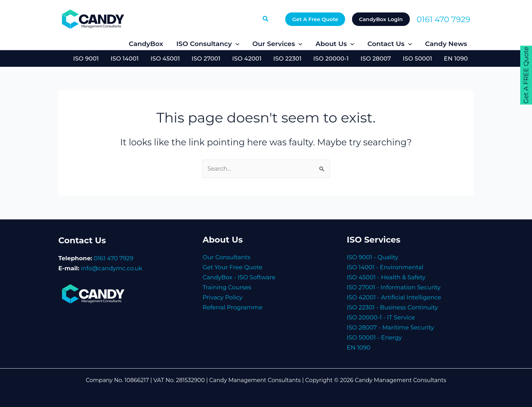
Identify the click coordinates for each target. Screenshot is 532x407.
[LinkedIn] (96, 44)
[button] (266, 19)
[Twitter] (79, 44)
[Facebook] (63, 44)
